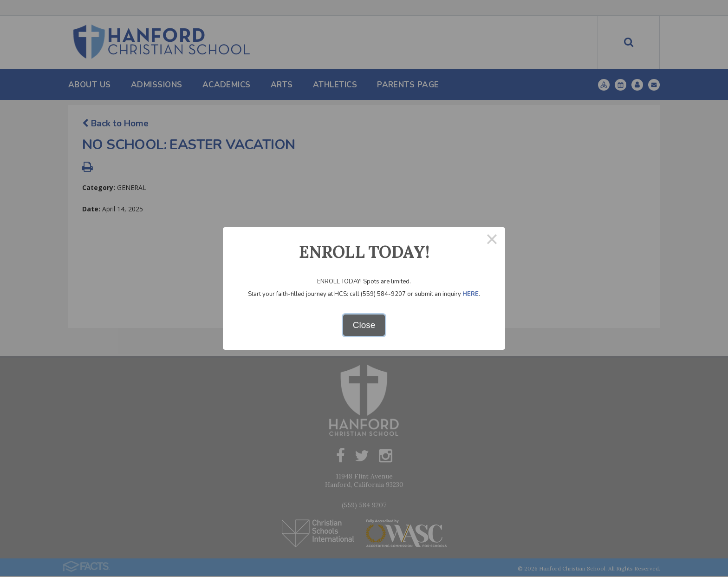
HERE (471, 294)
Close (364, 325)
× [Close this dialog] (492, 240)
